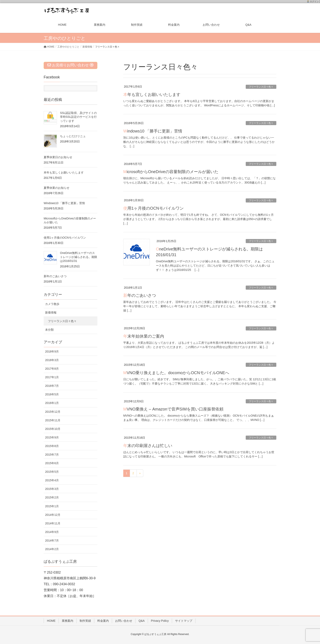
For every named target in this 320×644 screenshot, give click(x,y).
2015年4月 (52, 480)
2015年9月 (52, 437)
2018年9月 (52, 351)
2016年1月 (52, 403)
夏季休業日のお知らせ (58, 157)
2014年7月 (52, 541)
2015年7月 (52, 455)
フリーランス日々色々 (261, 87)
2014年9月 (52, 532)
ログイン (314, 1)
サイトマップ (184, 621)
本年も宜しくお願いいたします (152, 95)
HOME (51, 621)
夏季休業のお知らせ (57, 188)
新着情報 (51, 313)
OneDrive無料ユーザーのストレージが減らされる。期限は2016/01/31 (79, 257)
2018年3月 (52, 360)
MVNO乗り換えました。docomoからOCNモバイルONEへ (176, 373)
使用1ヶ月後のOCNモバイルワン (153, 208)
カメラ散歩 (52, 304)
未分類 (49, 330)
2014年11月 (53, 523)
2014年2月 (52, 549)
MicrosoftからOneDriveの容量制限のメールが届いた (171, 172)
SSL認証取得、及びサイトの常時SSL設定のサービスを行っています (78, 117)
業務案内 (68, 621)
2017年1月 (52, 377)
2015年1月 (52, 506)
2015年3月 (52, 489)
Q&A (142, 621)
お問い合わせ (124, 621)
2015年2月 (52, 497)
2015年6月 (52, 463)
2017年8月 (52, 369)
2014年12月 (53, 515)
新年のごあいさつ (140, 295)
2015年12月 (53, 412)
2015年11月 (53, 420)
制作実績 (85, 621)
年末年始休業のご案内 (144, 336)
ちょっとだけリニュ (73, 136)
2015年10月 (53, 429)
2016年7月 (52, 386)
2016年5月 (52, 394)
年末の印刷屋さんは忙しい (148, 446)
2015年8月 (52, 446)
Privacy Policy (160, 621)
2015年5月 (52, 472)
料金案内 (103, 621)
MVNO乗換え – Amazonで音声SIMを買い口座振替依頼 (173, 409)
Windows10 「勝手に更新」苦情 (153, 131)
